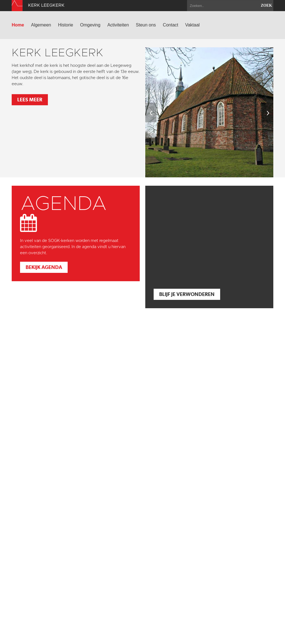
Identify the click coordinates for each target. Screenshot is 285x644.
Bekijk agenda (44, 267)
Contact (170, 25)
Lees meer (30, 100)
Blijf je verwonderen (187, 294)
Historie (66, 25)
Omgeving (90, 25)
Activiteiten (118, 25)
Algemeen (41, 25)
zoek (266, 5)
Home (18, 25)
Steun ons (146, 25)
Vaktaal (192, 25)
